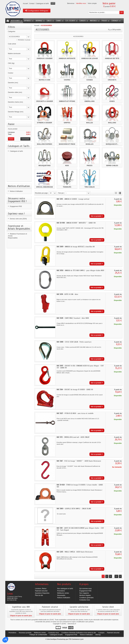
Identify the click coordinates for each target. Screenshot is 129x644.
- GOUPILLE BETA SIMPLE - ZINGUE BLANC (74, 509)
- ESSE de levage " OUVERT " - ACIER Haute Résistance (79, 461)
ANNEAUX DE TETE (112, 58)
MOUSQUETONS (45, 166)
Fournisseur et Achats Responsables (19, 227)
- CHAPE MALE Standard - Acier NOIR (73, 318)
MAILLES (90, 123)
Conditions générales (86, 598)
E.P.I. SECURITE (72, 21)
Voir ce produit (96, 216)
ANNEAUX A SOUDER (45, 58)
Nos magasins (84, 593)
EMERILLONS (90, 101)
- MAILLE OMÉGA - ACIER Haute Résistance (75, 552)
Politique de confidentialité (38, 635)
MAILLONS (112, 123)
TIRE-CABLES (90, 187)
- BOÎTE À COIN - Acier (67, 294)
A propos (101, 633)
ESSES (112, 101)
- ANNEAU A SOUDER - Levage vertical (73, 199)
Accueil (37, 25)
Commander (25, 139)
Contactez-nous (85, 600)
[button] (5, 640)
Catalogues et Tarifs (19, 146)
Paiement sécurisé (41, 591)
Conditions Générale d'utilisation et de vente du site (79, 633)
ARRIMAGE (40, 21)
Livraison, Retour (41, 589)
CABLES (50, 21)
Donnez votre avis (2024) (18, 219)
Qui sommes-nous (85, 589)
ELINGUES (84, 21)
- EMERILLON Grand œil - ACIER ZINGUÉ (73, 437)
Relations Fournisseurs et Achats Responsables (17, 236)
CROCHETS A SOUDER (45, 101)
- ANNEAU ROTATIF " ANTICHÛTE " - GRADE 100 (76, 223)
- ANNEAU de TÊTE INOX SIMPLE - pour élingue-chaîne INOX (80, 270)
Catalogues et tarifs (16, 151)
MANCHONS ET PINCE (67, 144)
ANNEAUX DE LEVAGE (90, 58)
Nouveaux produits (25, 633)
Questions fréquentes (42, 593)
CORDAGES (116, 21)
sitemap (98, 635)
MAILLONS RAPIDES (45, 144)
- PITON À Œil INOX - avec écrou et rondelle (75, 413)
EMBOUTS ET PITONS (67, 101)
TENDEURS (67, 187)
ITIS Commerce (74, 639)
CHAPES (67, 80)
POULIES (106, 21)
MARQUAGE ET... (112, 144)
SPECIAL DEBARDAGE (44, 187)
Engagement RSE (16, 206)
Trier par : (61, 193)
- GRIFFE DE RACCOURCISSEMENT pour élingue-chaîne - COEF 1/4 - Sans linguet (80, 529)
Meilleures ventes (63, 593)
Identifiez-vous (81, 3)
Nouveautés (61, 595)
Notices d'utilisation (19, 186)
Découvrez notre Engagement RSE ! (17, 200)
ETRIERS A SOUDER (45, 123)
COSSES (90, 80)
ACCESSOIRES (17, 21)
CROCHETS (112, 80)
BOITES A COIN (45, 80)
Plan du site (39, 595)
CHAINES (60, 21)
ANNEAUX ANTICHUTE (67, 58)
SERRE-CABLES (112, 166)
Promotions (61, 591)
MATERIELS (95, 21)
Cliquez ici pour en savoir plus (21, 616)
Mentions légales (85, 595)
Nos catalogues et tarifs (65, 589)
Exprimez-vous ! (16, 214)
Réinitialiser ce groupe (24, 40)
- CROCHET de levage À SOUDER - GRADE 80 (75, 390)
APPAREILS (29, 21)
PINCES (90, 166)
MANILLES (90, 144)
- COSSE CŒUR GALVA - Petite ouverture (74, 342)
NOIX (67, 166)
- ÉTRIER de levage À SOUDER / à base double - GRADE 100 (80, 486)
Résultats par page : (42, 193)
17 (116, 576)
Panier (11, 124)
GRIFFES (67, 123)
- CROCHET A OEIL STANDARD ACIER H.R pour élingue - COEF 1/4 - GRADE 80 (80, 367)
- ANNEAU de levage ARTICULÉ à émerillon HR (76, 247)
